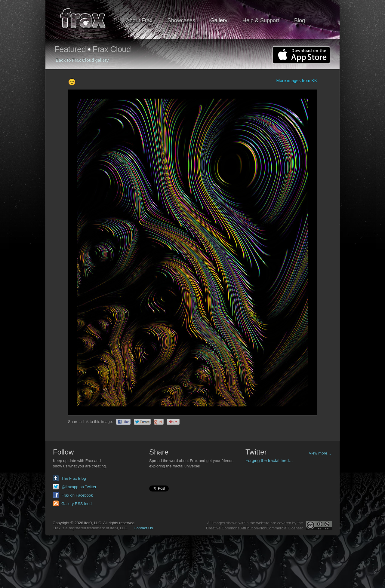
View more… (320, 453)
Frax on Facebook (77, 495)
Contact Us (143, 528)
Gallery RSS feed (76, 504)
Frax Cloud (111, 49)
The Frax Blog (74, 478)
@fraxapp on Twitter (79, 487)
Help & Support (261, 20)
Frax (87, 20)
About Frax (139, 20)
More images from (297, 81)
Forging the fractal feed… (269, 461)
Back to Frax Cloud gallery (82, 60)
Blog (300, 20)
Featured (70, 49)
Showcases (181, 20)
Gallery (219, 20)
